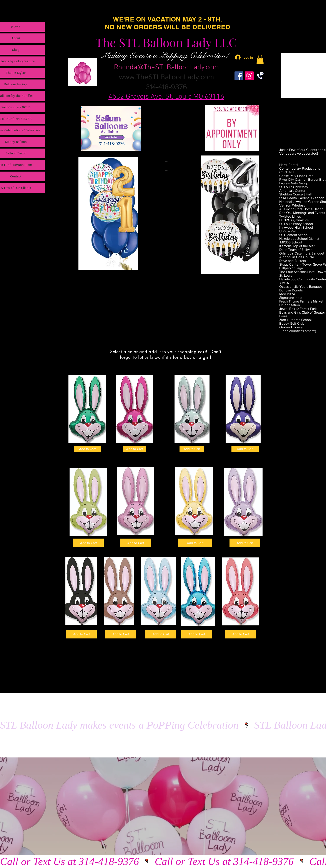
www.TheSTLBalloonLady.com (166, 77)
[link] (260, 59)
